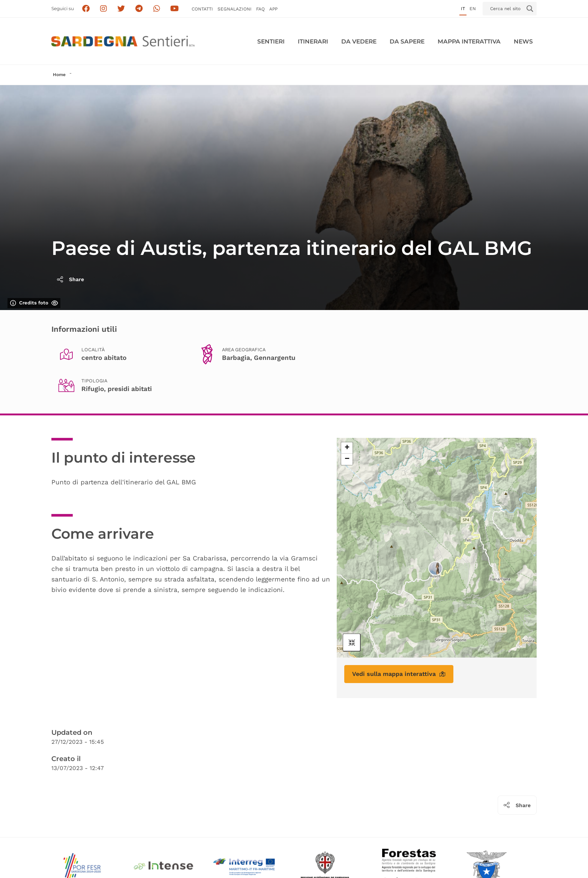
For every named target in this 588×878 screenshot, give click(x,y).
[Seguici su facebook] (86, 9)
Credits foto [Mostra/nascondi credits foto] (34, 303)
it (463, 9)
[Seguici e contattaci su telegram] (139, 9)
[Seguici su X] (121, 9)
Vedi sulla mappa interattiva (399, 674)
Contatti (202, 9)
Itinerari (313, 41)
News (523, 41)
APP (273, 9)
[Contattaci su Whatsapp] (157, 9)
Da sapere (407, 41)
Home (59, 75)
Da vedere (359, 41)
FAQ (260, 9)
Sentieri (271, 41)
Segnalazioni (235, 9)
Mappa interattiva (469, 41)
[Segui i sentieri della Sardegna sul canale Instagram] (104, 9)
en (473, 9)
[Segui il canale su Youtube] (175, 9)
